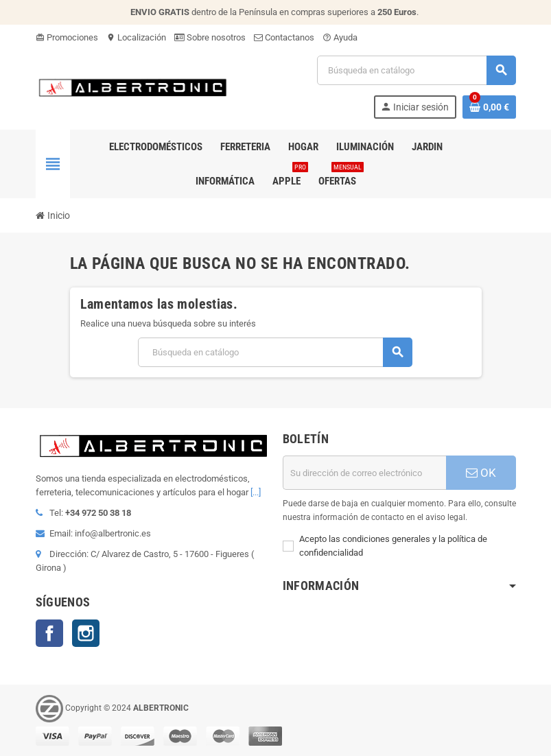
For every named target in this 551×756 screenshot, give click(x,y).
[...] (256, 492)
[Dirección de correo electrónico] (364, 473)
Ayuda (340, 37)
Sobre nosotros (210, 37)
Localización (136, 37)
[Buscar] (416, 70)
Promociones (67, 37)
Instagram (86, 633)
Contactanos (284, 37)
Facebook (49, 633)
